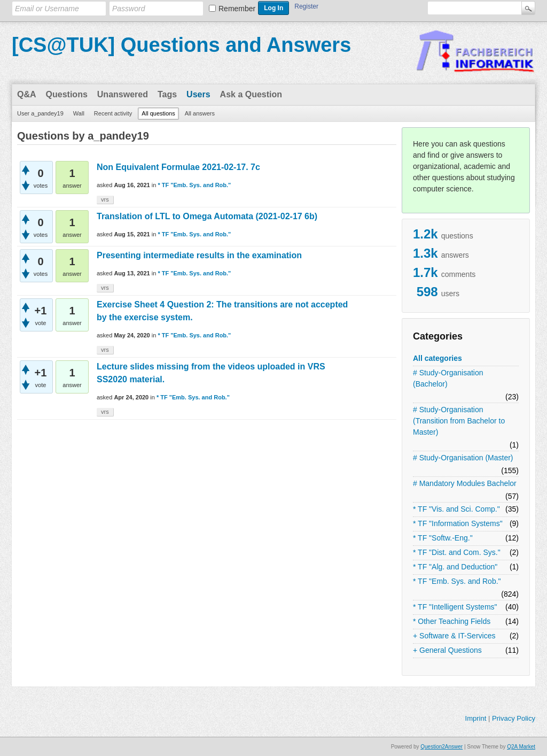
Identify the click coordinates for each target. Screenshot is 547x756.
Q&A (27, 94)
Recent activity (113, 113)
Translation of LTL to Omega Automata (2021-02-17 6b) (207, 216)
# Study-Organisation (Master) (463, 458)
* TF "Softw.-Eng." (443, 538)
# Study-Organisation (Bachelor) (448, 378)
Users (198, 94)
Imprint (476, 718)
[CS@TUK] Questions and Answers (181, 45)
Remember (237, 9)
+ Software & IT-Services (454, 636)
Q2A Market (521, 747)
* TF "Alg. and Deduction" (455, 567)
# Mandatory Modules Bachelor (465, 483)
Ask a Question (251, 94)
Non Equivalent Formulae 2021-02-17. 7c (178, 167)
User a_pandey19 (40, 113)
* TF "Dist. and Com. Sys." (457, 552)
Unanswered (123, 94)
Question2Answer (441, 747)
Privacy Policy (514, 718)
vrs (105, 199)
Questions (67, 94)
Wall (79, 113)
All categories (437, 358)
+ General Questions (447, 650)
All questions (158, 113)
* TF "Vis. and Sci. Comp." (456, 509)
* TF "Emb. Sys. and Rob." (457, 581)
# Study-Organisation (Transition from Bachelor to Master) (459, 421)
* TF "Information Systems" (458, 523)
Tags (167, 94)
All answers (200, 113)
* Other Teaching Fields (452, 621)
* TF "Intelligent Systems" (455, 607)
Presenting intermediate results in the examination (199, 255)
